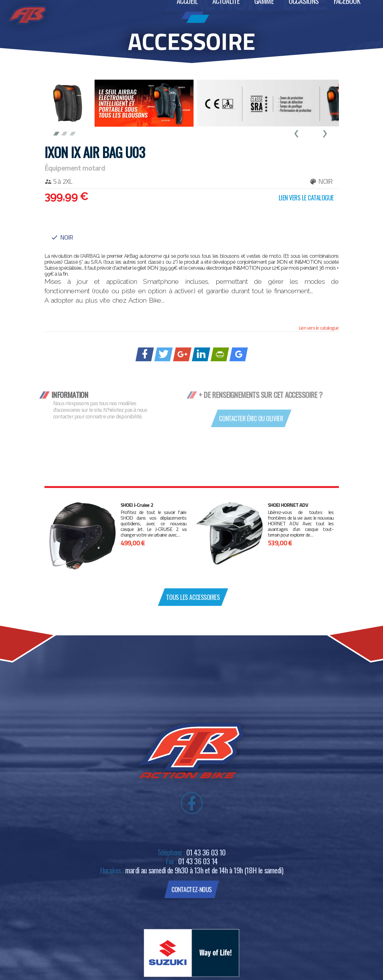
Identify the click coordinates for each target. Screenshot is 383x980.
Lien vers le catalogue (318, 328)
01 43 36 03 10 (206, 852)
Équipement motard (75, 168)
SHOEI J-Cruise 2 (137, 505)
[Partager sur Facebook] (145, 354)
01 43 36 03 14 (198, 861)
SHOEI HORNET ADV (288, 505)
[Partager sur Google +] (182, 354)
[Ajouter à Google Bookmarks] (238, 354)
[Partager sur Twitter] (163, 354)
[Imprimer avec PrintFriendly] (220, 354)
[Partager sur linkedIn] (201, 354)
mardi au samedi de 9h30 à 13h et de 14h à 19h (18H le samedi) (204, 870)
